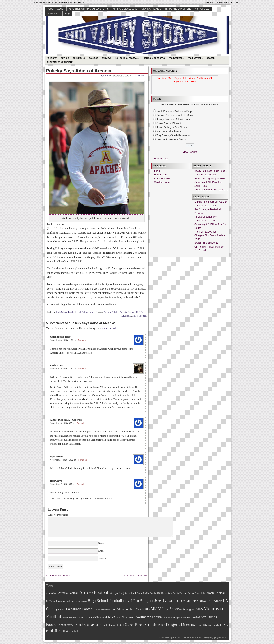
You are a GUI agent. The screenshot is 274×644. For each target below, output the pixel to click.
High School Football (127, 58)
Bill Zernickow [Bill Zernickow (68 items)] (165, 593)
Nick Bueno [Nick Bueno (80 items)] (128, 617)
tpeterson (105, 75)
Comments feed (162, 178)
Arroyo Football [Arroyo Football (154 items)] (94, 592)
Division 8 (126, 316)
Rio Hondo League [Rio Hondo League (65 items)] (172, 617)
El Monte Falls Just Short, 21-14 (211, 202)
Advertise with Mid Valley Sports (89, 9)
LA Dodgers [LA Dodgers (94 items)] (214, 601)
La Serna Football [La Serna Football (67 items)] (103, 609)
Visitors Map (203, 9)
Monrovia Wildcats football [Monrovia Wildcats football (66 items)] (75, 617)
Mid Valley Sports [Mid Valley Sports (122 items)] (165, 609)
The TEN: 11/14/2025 (205, 206)
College (94, 58)
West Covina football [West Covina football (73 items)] (68, 631)
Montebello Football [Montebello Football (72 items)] (98, 617)
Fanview (106, 58)
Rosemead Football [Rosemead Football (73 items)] (190, 617)
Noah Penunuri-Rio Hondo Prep (174, 111)
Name (101, 543)
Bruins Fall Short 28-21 (206, 243)
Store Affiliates (151, 9)
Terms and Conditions (178, 9)
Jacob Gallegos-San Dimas (172, 127)
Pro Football (195, 58)
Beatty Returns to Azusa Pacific (210, 171)
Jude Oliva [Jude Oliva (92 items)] (199, 601)
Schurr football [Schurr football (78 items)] (67, 625)
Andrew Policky (111, 312)
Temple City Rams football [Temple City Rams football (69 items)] (208, 625)
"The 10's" (52, 58)
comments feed (108, 328)
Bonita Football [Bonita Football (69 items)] (180, 593)
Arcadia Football (127, 312)
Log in (157, 171)
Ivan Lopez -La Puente (169, 131)
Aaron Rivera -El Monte (169, 123)
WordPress (197, 637)
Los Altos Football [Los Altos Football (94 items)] (123, 609)
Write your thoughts (58, 515)
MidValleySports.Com (171, 637)
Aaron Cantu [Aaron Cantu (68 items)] (52, 593)
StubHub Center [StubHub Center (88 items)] (155, 625)
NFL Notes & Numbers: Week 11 (211, 190)
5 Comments (141, 75)
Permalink (82, 340)
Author (65, 58)
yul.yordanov (220, 637)
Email (101, 551)
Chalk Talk (79, 58)
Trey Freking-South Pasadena (173, 135)
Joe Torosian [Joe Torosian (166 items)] (179, 600)
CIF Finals (141, 312)
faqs (67, 13)
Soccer (211, 58)
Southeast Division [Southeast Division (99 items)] (88, 625)
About (61, 9)
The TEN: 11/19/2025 (205, 175)
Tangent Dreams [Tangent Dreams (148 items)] (180, 624)
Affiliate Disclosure (125, 9)
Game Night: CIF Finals (60, 575)
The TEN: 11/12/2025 (205, 220)
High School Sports (154, 58)
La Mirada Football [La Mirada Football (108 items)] (80, 609)
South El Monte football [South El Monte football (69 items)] (113, 625)
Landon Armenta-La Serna (171, 139)
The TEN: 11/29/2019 (135, 575)
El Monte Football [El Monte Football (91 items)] (214, 593)
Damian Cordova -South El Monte (175, 115)
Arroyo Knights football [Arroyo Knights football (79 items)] (123, 593)
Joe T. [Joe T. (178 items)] (160, 600)
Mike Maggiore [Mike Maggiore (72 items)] (188, 609)
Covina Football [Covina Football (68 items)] (195, 593)
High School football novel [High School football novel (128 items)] (110, 601)
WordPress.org (162, 182)
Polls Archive (161, 158)
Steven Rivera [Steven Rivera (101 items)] (135, 625)
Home (50, 9)
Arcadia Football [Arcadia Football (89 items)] (68, 593)
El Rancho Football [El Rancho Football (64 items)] (79, 601)
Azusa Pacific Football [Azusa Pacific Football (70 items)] (147, 593)
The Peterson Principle (60, 62)
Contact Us (54, 13)
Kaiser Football (139, 316)
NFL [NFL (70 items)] (119, 617)
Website (102, 558)
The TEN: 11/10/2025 (205, 232)
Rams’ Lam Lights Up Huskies (210, 178)
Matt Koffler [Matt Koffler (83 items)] (143, 609)
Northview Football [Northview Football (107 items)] (150, 617)
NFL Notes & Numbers (206, 217)
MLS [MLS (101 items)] (199, 609)
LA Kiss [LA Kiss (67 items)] (62, 609)
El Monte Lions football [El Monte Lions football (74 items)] (58, 601)
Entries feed (160, 175)
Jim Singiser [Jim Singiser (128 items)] (143, 601)
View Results (190, 152)
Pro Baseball (176, 58)
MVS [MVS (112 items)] (112, 617)
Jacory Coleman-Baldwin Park (173, 119)
